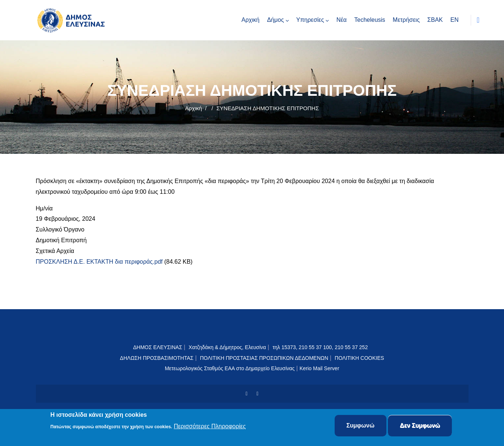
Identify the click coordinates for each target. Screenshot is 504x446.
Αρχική (194, 108)
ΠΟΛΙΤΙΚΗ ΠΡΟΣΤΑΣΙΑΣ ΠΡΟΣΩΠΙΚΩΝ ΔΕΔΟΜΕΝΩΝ (264, 358)
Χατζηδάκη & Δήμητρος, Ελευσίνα (227, 347)
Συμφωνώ (361, 426)
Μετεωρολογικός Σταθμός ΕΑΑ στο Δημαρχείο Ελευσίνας (230, 368)
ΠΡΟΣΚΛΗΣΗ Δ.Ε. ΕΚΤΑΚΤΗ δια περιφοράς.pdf (99, 262)
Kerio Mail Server (319, 368)
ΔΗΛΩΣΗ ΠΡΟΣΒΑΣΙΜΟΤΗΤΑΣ (157, 358)
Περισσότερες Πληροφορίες (210, 426)
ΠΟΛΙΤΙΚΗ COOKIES (359, 358)
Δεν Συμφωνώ (420, 426)
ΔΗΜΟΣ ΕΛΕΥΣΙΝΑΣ (158, 347)
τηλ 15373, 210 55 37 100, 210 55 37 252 (321, 347)
